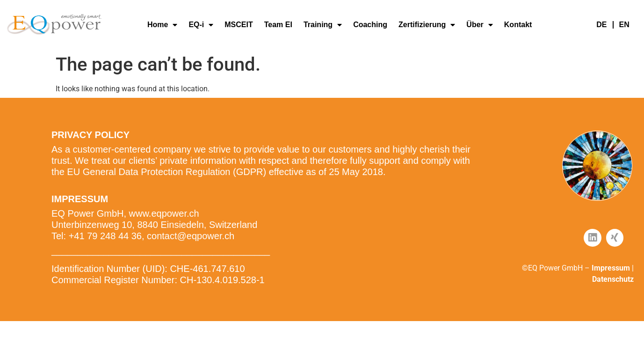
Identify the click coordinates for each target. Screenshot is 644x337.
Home (162, 25)
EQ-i (201, 25)
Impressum (611, 268)
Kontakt (518, 25)
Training (323, 25)
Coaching (370, 25)
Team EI (278, 25)
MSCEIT (239, 25)
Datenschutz (613, 279)
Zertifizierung (427, 25)
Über (479, 25)
